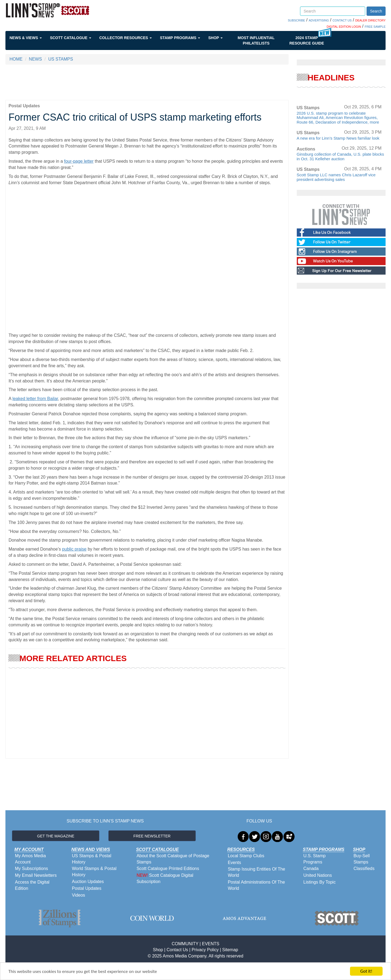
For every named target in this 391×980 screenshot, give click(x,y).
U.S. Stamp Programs (314, 859)
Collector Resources (126, 38)
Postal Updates (87, 888)
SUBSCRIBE (297, 20)
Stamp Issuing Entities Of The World (256, 872)
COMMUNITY (185, 944)
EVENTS (211, 944)
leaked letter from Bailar (35, 399)
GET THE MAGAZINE (56, 836)
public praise (74, 549)
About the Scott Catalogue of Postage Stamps (173, 859)
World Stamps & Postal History (94, 872)
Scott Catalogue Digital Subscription (165, 878)
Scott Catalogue (71, 38)
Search (376, 11)
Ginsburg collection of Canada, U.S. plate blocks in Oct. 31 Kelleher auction (340, 156)
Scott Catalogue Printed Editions (168, 869)
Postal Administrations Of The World (256, 885)
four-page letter (79, 161)
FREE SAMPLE (375, 27)
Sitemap (230, 950)
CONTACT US (342, 20)
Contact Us (177, 950)
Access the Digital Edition (32, 885)
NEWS (35, 59)
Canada (311, 869)
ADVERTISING (319, 20)
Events (234, 863)
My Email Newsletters (36, 875)
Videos (79, 895)
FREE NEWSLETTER (152, 836)
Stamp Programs (180, 38)
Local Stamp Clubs (246, 856)
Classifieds (364, 869)
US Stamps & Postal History (92, 859)
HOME (16, 59)
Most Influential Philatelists (256, 40)
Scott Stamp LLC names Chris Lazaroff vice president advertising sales (336, 177)
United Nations (318, 875)
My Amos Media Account (30, 859)
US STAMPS (61, 59)
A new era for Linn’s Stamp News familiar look (338, 138)
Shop (215, 38)
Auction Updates (88, 882)
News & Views (26, 38)
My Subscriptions (31, 869)
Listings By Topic (319, 882)
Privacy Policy (205, 950)
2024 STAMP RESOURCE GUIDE (307, 40)
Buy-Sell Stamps (362, 859)
